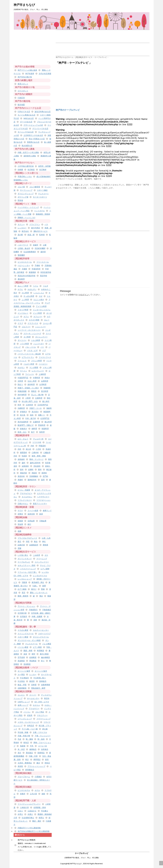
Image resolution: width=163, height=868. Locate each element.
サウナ (20, 511)
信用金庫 (31, 521)
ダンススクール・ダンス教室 (29, 640)
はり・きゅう (23, 439)
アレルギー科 (38, 439)
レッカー (33, 674)
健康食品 (33, 749)
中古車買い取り (40, 678)
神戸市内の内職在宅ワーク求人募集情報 (34, 831)
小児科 (38, 449)
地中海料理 (22, 395)
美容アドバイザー (40, 504)
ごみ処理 (36, 555)
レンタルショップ (25, 579)
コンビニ (21, 695)
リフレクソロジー (25, 500)
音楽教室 (27, 664)
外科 (19, 449)
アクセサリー (34, 709)
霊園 (19, 548)
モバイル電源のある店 (27, 115)
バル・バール (31, 347)
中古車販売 (24, 678)
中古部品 (21, 681)
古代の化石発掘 (45, 74)
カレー (47, 320)
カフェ (26, 317)
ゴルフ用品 (40, 712)
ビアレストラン (28, 357)
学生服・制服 (23, 732)
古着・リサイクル (40, 732)
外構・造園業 (37, 616)
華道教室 (33, 661)
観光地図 (21, 105)
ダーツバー (22, 340)
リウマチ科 (37, 442)
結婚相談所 (34, 545)
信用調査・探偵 (40, 807)
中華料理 (36, 378)
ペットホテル (39, 211)
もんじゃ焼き (39, 300)
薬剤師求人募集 (30, 156)
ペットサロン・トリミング (28, 207)
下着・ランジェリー (43, 736)
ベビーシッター (24, 265)
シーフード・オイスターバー (29, 330)
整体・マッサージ (36, 459)
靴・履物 (29, 739)
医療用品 (41, 753)
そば (41, 296)
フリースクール (43, 262)
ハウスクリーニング (28, 569)
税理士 (41, 818)
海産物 (23, 746)
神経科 (34, 473)
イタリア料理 (23, 310)
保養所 (23, 794)
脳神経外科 (32, 480)
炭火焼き (35, 412)
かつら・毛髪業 (24, 490)
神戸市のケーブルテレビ (68, 110)
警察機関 (21, 255)
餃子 (33, 432)
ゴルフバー (26, 327)
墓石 (19, 542)
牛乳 (32, 746)
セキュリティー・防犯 (27, 565)
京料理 (20, 381)
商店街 (47, 698)
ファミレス (22, 361)
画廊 (19, 531)
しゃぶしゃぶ (39, 293)
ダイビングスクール (41, 637)
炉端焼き (24, 412)
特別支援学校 (46, 272)
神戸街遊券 (30, 74)
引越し (35, 586)
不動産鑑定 (47, 610)
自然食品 (45, 749)
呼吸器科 (42, 446)
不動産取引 (33, 610)
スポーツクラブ (44, 634)
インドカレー (23, 313)
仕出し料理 (32, 381)
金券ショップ (23, 705)
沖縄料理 (21, 408)
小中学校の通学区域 (26, 166)
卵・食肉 (41, 739)
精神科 (44, 473)
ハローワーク (23, 245)
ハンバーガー (39, 344)
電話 (41, 596)
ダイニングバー (41, 337)
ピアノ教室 (37, 647)
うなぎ (45, 286)
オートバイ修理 (24, 671)
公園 (45, 245)
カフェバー (38, 317)
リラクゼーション (44, 500)
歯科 (24, 463)
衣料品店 (31, 726)
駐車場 (42, 235)
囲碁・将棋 (28, 651)
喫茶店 (34, 391)
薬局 (43, 480)
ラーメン (24, 371)
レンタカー (22, 228)
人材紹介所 (24, 807)
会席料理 (45, 381)
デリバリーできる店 (40, 129)
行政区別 (21, 98)
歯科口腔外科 (35, 463)
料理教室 (41, 651)
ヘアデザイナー (43, 497)
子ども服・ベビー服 (30, 729)
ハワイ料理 (24, 344)
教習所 (32, 681)
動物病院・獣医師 (43, 214)
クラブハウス (33, 323)
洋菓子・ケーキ (36, 408)
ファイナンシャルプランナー (29, 804)
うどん (36, 286)
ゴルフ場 (21, 187)
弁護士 (30, 814)
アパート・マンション (27, 606)
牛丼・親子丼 (31, 418)
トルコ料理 (36, 340)
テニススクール (31, 644)
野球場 (20, 200)
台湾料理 (43, 384)
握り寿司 (46, 401)
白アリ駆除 (22, 589)
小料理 (28, 398)
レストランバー (38, 371)
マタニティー (42, 715)
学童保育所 (36, 269)
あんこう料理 (23, 286)
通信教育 (21, 279)
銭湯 (41, 514)
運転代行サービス (41, 231)
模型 (33, 654)
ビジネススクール (25, 262)
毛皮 (19, 739)
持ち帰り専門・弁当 (30, 401)
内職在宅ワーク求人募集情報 (29, 828)
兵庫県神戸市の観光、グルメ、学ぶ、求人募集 (82, 858)
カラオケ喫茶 (34, 320)
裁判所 (43, 252)
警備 (43, 589)
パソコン (27, 712)
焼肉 (32, 415)
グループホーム (24, 777)
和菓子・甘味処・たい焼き (28, 388)
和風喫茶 (47, 388)
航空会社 (25, 231)
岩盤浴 (20, 514)
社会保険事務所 (30, 252)
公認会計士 (32, 811)
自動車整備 (45, 685)
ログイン (85, 295)
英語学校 (44, 276)
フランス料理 (36, 361)
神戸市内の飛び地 (25, 77)
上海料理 (42, 374)
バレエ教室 (47, 644)
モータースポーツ (40, 197)
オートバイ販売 (41, 671)
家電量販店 (30, 770)
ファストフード (45, 357)
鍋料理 (34, 429)
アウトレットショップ (36, 766)
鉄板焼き (24, 429)
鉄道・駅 (31, 235)
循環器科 (24, 453)
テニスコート (44, 194)
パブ (44, 351)
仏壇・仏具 (46, 538)
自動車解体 (22, 688)
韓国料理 (45, 429)
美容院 (20, 766)
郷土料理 (48, 422)
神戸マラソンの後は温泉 (27, 70)
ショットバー (41, 327)
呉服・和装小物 (24, 736)
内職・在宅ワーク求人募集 (28, 152)
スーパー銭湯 (33, 511)
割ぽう (20, 384)
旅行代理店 (36, 228)
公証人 (20, 811)
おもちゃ (36, 705)
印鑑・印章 (33, 756)
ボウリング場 (23, 197)
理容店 (47, 763)
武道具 (30, 715)
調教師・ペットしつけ (27, 218)
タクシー (21, 224)
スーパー (33, 695)
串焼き (47, 378)
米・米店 (21, 749)
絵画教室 (33, 657)
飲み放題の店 (27, 146)
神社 (44, 542)
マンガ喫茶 (34, 368)
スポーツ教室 (23, 637)
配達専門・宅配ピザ (26, 425)
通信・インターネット (39, 593)
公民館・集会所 (24, 248)
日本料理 (29, 405)
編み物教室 (45, 657)
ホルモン (21, 368)
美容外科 (21, 476)
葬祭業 (45, 545)
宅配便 (24, 582)
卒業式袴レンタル (25, 177)
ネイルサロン (27, 497)
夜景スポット (23, 84)
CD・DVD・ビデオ (42, 702)
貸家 (35, 620)
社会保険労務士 (28, 818)
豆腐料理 (36, 422)
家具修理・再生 (38, 582)
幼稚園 (20, 170)
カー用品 (21, 674)
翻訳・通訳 (37, 821)
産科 (22, 470)
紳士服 (45, 729)
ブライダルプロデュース (27, 538)
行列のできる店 (24, 112)
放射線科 (21, 459)
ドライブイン (35, 224)
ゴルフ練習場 (35, 187)
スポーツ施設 (42, 190)
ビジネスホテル (24, 790)
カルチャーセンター (41, 630)
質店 (24, 593)
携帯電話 (37, 760)
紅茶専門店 (45, 418)
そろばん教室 (23, 630)
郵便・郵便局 (23, 596)
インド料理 (37, 313)
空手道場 (21, 657)
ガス (46, 555)
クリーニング (42, 559)
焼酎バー (42, 415)
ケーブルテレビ (24, 562)
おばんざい (32, 289)
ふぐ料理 (25, 300)
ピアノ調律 (45, 569)
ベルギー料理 (29, 364)
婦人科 (28, 449)
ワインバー (30, 374)
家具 (47, 760)
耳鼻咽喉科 (34, 476)
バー (42, 347)
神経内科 (24, 473)
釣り (43, 661)
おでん (20, 289)
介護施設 (38, 777)
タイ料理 (27, 337)
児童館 (24, 269)
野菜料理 (42, 425)
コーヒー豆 (42, 746)
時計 (27, 760)
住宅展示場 (22, 613)
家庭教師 (32, 272)
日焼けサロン (23, 504)
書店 (38, 763)
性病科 (24, 456)
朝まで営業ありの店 (37, 139)
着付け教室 (44, 654)
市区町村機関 (40, 248)
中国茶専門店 (23, 378)
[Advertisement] (105, 36)
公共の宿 (33, 794)
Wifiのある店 (29, 118)
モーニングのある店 (26, 132)
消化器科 (37, 466)
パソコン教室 (23, 647)
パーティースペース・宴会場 (29, 354)
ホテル (37, 790)
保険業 (20, 521)
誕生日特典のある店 (43, 112)
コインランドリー (42, 562)
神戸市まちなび (24, 5)
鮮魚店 (26, 743)
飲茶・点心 (22, 432)
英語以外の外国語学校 (27, 276)
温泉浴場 (31, 514)
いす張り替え (23, 555)
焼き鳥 (23, 415)
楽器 (25, 654)
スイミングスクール (26, 634)
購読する (20, 835)
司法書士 (45, 811)
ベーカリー (43, 364)
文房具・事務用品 (25, 763)
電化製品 (29, 753)
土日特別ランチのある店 (33, 135)
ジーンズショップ (25, 719)
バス (46, 224)
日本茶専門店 (43, 405)
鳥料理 (42, 432)
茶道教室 (21, 661)
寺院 (28, 542)
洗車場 (34, 685)
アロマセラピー (26, 493)
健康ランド (47, 511)
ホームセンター (33, 698)
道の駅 (20, 235)
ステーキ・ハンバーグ (32, 334)
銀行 (29, 524)
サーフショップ (26, 190)
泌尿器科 (25, 466)
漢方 (19, 753)
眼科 (40, 470)
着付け (34, 589)
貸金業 (20, 524)
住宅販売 (24, 616)
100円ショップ (24, 702)
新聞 (44, 586)
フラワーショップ (44, 719)
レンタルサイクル (40, 576)
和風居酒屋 (22, 391)
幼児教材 (43, 170)
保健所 (36, 245)
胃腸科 (20, 480)
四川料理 (45, 391)
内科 (32, 446)
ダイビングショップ (26, 194)
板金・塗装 (22, 685)
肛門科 (45, 476)
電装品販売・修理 (38, 688)
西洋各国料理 (23, 422)
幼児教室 (31, 170)
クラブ (20, 323)
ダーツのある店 (26, 122)
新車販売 (43, 681)
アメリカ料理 (41, 306)
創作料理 (31, 384)
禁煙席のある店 (33, 142)
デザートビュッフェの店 (33, 125)
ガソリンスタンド (25, 559)
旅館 (43, 794)
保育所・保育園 (44, 166)
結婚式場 (21, 545)
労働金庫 (43, 521)
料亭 (19, 405)
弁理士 (20, 814)
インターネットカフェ (42, 310)
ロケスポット (23, 91)
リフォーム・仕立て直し (27, 572)
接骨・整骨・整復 (39, 456)
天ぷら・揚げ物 (37, 395)
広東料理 (39, 398)
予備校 (37, 265)
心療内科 (35, 453)
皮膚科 (31, 470)
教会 (36, 542)
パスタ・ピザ (32, 351)
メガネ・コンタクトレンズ (28, 722)
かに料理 (25, 293)
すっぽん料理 (29, 296)
